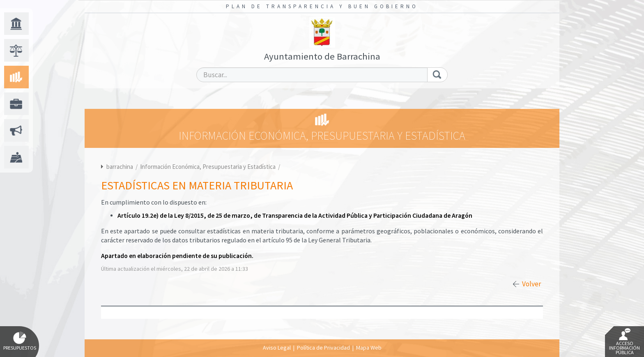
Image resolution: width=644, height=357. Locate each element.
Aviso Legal (277, 348)
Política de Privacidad (323, 348)
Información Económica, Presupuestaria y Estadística (208, 167)
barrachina (120, 167)
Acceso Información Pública (624, 342)
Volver (531, 284)
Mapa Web (369, 348)
